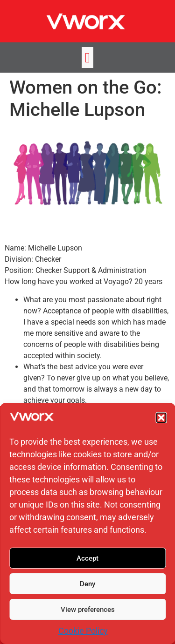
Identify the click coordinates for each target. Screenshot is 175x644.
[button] (161, 418)
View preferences (88, 610)
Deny (87, 584)
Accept (87, 558)
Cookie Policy (83, 631)
